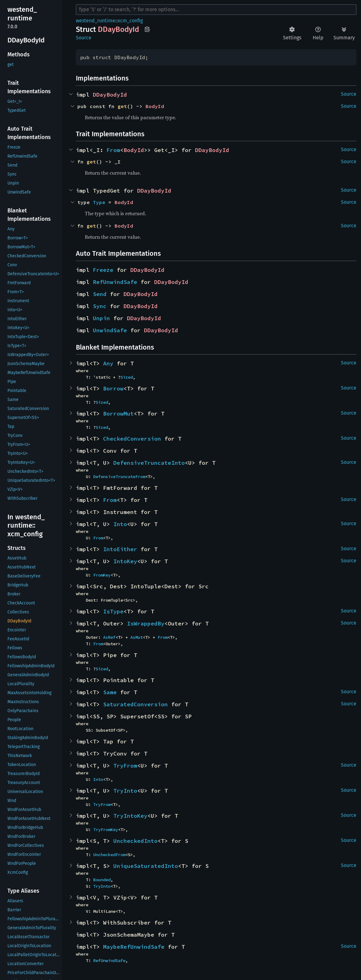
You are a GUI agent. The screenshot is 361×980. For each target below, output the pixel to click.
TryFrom (125, 766)
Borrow (113, 388)
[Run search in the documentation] (216, 10)
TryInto (125, 791)
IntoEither (120, 549)
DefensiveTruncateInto (149, 463)
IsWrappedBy (146, 623)
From (113, 150)
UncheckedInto (135, 841)
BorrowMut (118, 414)
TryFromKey (106, 830)
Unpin (101, 318)
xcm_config (130, 21)
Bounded (102, 880)
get (122, 106)
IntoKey (125, 561)
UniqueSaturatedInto (146, 866)
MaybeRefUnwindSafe (134, 947)
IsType (113, 611)
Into (120, 524)
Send (100, 294)
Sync (100, 306)
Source (84, 38)
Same (110, 692)
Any (108, 363)
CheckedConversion (132, 439)
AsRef (109, 637)
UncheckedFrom (109, 855)
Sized (127, 377)
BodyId (155, 106)
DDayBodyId (110, 95)
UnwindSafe (110, 330)
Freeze (103, 270)
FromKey (102, 575)
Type (99, 202)
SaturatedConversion (135, 704)
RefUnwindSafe (115, 282)
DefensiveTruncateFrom (119, 477)
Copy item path (147, 29)
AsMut (137, 637)
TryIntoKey (130, 816)
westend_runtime (96, 21)
